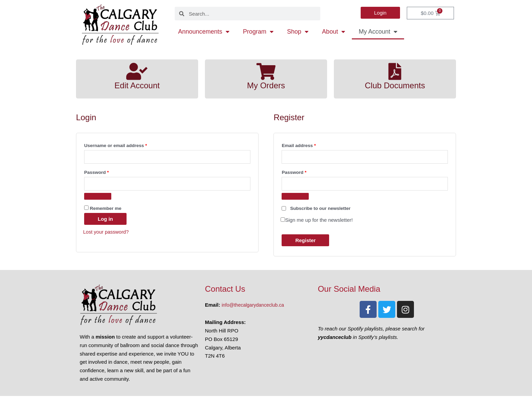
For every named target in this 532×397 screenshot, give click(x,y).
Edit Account (137, 85)
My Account (378, 32)
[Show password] (98, 197)
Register (305, 241)
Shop (298, 32)
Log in (105, 220)
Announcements (204, 32)
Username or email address (125, 145)
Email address (308, 145)
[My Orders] (266, 71)
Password (106, 172)
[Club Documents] (395, 71)
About (334, 32)
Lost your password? (107, 233)
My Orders (266, 85)
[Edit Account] (137, 71)
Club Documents (395, 85)
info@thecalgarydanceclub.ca (255, 306)
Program (258, 32)
